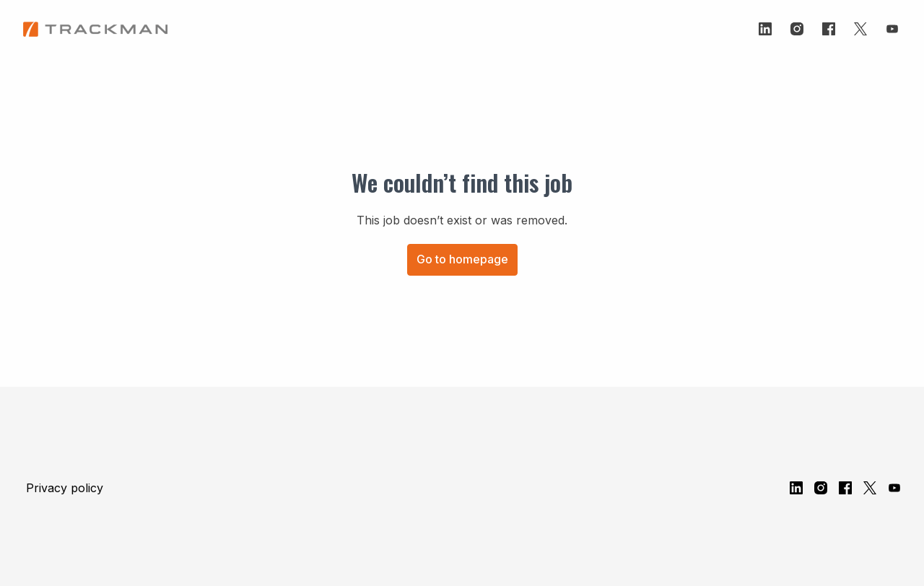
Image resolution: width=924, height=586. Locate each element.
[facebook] (829, 29)
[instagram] (797, 29)
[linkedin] (765, 29)
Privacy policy (65, 488)
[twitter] (860, 29)
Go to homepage (462, 259)
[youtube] (892, 29)
